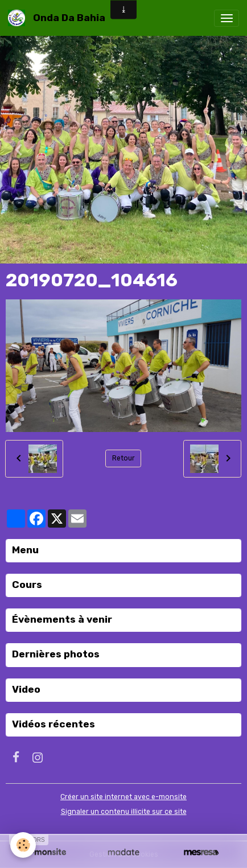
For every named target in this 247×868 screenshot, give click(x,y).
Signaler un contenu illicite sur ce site (124, 812)
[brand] (59, 18)
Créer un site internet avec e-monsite (124, 797)
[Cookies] (23, 845)
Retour (124, 458)
